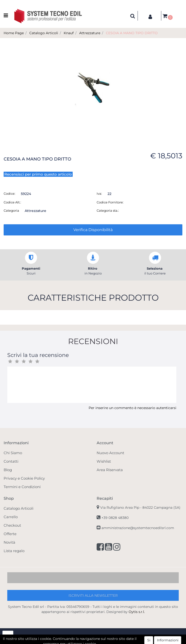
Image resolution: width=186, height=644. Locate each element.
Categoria (11, 210)
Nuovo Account (110, 453)
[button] (133, 16)
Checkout (12, 525)
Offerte (10, 534)
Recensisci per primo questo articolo (38, 174)
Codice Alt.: (12, 202)
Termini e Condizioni (22, 487)
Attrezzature (90, 33)
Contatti (11, 461)
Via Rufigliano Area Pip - (140, 507)
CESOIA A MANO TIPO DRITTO (132, 33)
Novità (9, 542)
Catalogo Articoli (44, 33)
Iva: (99, 193)
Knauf (69, 33)
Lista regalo (14, 551)
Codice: (9, 193)
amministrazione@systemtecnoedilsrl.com (138, 528)
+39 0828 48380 (115, 518)
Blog (8, 470)
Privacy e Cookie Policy (24, 478)
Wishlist (104, 461)
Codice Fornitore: (110, 202)
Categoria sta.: (108, 210)
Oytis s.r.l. (137, 612)
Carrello (11, 517)
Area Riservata (110, 470)
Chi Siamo (13, 453)
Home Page (14, 33)
